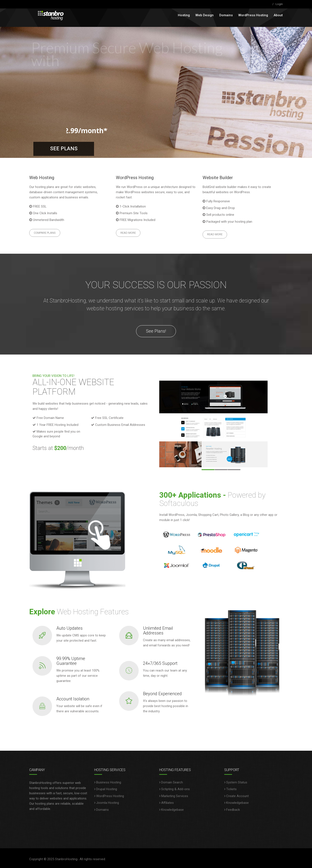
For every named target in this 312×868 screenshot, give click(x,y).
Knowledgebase (172, 810)
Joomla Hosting (108, 803)
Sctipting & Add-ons (175, 789)
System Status (237, 782)
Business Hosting (109, 782)
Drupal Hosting (107, 789)
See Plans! (156, 331)
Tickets (231, 789)
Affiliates (167, 803)
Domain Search (172, 782)
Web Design (205, 15)
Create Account (237, 796)
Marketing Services (175, 796)
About (278, 15)
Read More (128, 233)
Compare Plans (45, 233)
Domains (226, 15)
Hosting (184, 15)
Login (279, 4)
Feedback (233, 810)
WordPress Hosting (253, 15)
